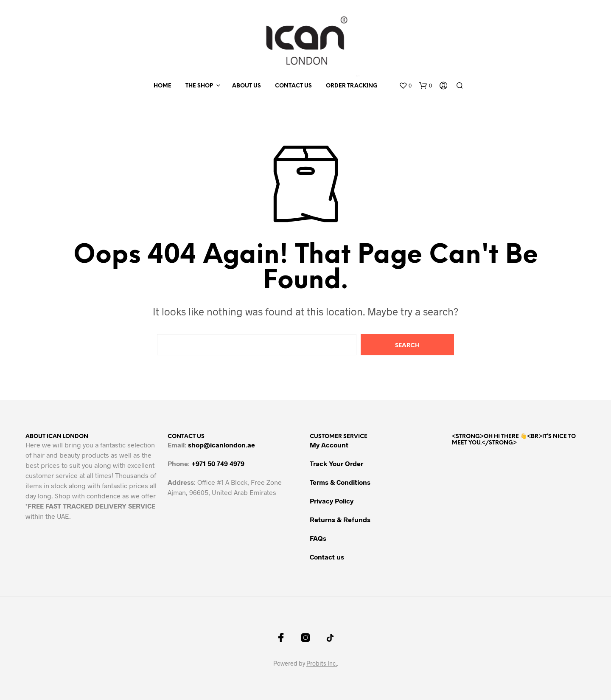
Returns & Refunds (340, 519)
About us (247, 86)
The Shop (199, 86)
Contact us (293, 86)
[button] (405, 86)
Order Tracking (352, 86)
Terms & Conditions (340, 482)
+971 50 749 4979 (218, 463)
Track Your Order (336, 463)
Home (163, 86)
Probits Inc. (322, 663)
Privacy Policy (332, 501)
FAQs (318, 538)
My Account (329, 445)
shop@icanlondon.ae (221, 445)
